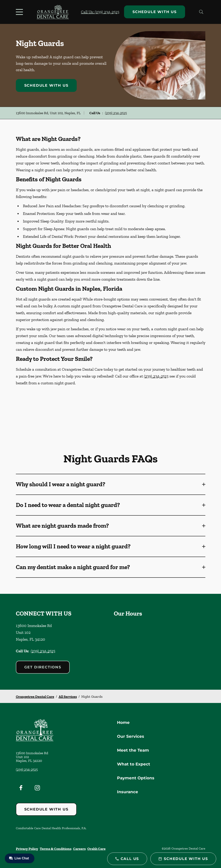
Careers (79, 849)
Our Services (131, 736)
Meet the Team (133, 750)
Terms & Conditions (56, 849)
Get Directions (43, 667)
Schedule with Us (155, 12)
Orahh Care (96, 849)
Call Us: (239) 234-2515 (100, 12)
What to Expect (134, 764)
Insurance (128, 792)
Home (123, 722)
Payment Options (136, 778)
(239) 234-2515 (116, 113)
